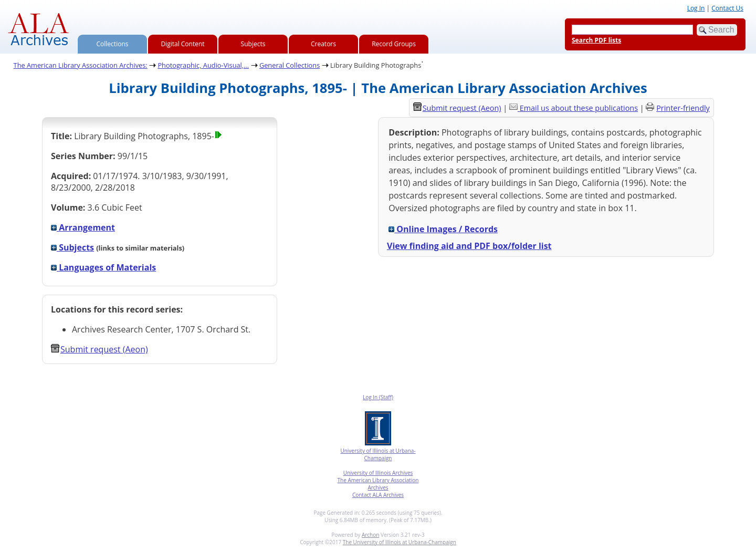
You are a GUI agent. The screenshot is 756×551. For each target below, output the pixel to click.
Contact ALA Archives (378, 495)
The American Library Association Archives (378, 484)
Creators (323, 44)
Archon (370, 535)
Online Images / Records (443, 229)
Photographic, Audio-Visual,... (203, 65)
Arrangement (83, 227)
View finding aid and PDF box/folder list (469, 246)
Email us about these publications (579, 108)
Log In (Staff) (378, 397)
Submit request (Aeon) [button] (99, 349)
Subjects (253, 44)
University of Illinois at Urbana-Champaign (378, 454)
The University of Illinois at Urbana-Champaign (400, 542)
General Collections (290, 65)
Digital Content (182, 44)
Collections (113, 44)
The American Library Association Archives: (81, 65)
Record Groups (394, 44)
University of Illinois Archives (378, 473)
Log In (696, 8)
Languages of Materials (103, 267)
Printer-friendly (683, 108)
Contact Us (727, 8)
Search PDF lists (596, 40)
